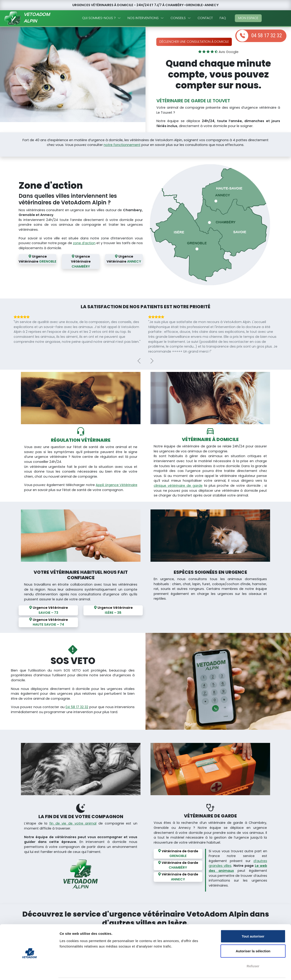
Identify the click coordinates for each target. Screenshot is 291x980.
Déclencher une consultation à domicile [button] (194, 42)
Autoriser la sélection (253, 935)
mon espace (248, 18)
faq (223, 18)
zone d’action (84, 243)
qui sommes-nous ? (99, 18)
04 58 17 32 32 (267, 36)
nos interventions (143, 18)
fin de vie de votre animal (73, 823)
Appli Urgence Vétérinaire (117, 485)
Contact (205, 18)
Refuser (253, 950)
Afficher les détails (250, 971)
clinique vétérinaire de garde (178, 486)
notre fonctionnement (122, 145)
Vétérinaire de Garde (178, 853)
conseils (178, 18)
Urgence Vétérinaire (38, 259)
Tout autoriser (253, 920)
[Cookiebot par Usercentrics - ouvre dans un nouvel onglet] (29, 971)
